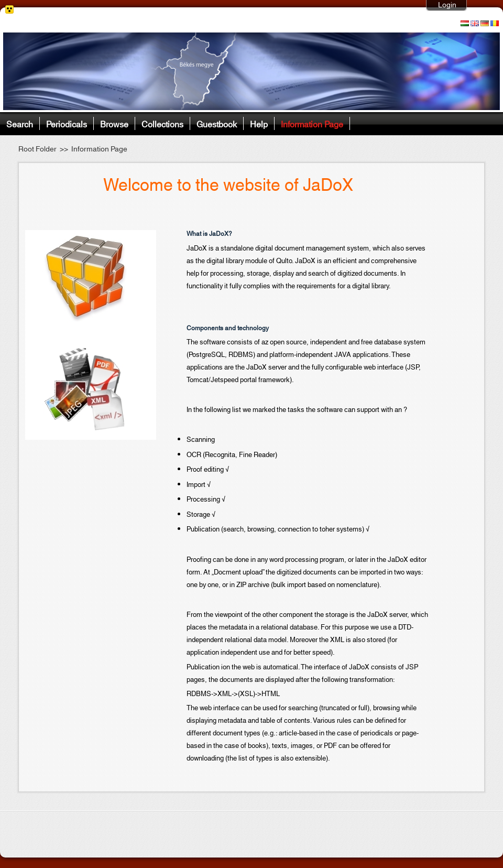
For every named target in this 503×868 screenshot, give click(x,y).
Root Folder (37, 149)
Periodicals (67, 123)
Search (20, 123)
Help (259, 123)
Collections (162, 123)
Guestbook (217, 123)
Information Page (312, 123)
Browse (114, 123)
